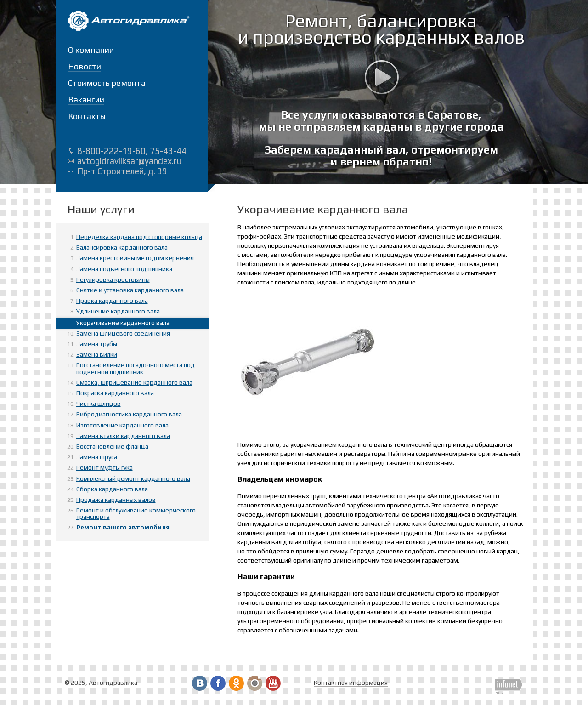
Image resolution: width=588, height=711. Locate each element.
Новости (85, 66)
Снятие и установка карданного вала (130, 290)
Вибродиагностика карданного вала (129, 414)
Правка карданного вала (112, 301)
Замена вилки (97, 354)
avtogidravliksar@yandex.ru (129, 161)
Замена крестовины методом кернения (135, 258)
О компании (91, 50)
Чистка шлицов (99, 404)
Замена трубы (97, 344)
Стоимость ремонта (107, 83)
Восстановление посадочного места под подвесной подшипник (136, 368)
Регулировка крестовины (113, 279)
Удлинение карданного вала (118, 311)
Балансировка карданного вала (122, 247)
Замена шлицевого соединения (123, 333)
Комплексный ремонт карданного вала (133, 478)
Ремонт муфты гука (105, 467)
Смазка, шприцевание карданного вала (134, 382)
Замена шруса (97, 457)
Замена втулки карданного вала (123, 436)
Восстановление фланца (112, 446)
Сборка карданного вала (112, 489)
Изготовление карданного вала (122, 425)
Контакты (87, 116)
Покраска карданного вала (115, 393)
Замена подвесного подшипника (124, 269)
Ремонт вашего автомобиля (123, 527)
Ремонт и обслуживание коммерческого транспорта (136, 513)
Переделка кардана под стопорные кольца (139, 237)
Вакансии (86, 100)
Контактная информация (351, 683)
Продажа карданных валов (116, 500)
